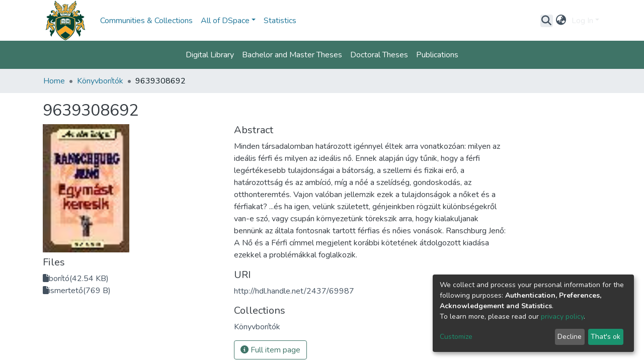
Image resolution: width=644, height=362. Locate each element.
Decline (570, 337)
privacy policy (562, 316)
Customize (456, 337)
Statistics (280, 21)
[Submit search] (547, 21)
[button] (561, 21)
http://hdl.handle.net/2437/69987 (294, 291)
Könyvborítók (100, 81)
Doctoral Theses (379, 55)
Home (54, 81)
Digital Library (210, 55)
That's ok (606, 337)
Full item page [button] (270, 350)
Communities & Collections (146, 21)
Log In (582, 21)
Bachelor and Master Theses (292, 55)
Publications (437, 55)
